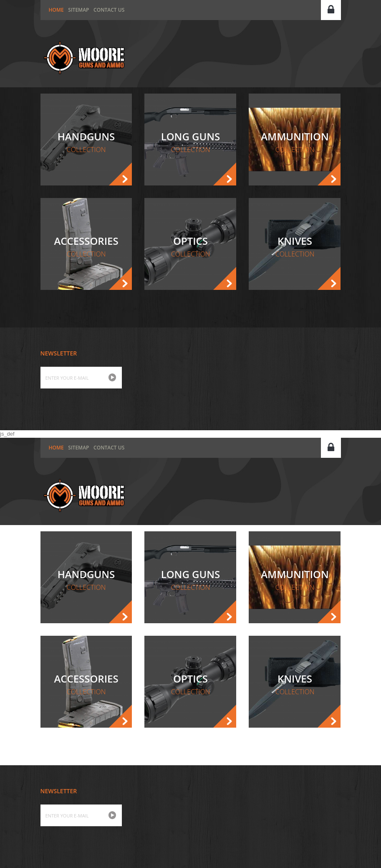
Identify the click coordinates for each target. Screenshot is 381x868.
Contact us (109, 10)
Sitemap (78, 10)
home (56, 10)
